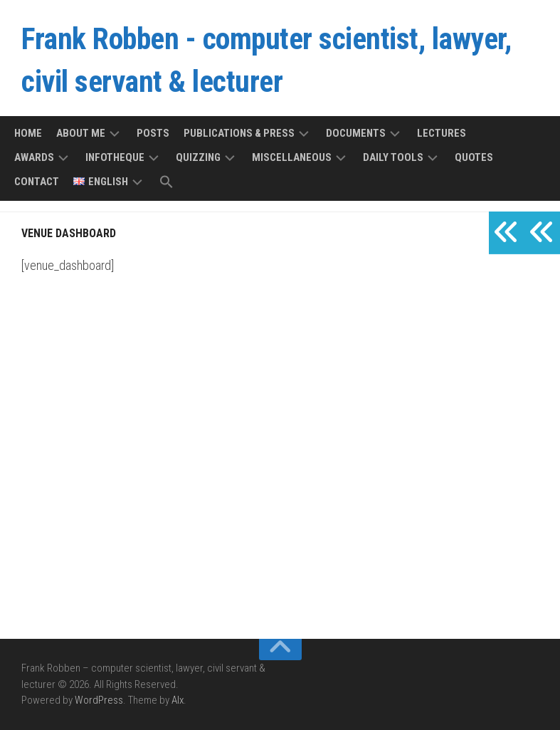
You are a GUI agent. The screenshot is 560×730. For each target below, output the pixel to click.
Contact (37, 182)
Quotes (474, 157)
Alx (178, 700)
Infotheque (115, 157)
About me (81, 133)
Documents (356, 133)
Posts (153, 133)
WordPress (99, 700)
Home (28, 133)
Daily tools (393, 157)
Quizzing (198, 157)
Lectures (442, 133)
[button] (167, 183)
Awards (34, 157)
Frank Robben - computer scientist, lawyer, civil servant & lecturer (266, 60)
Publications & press (239, 133)
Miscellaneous (292, 157)
